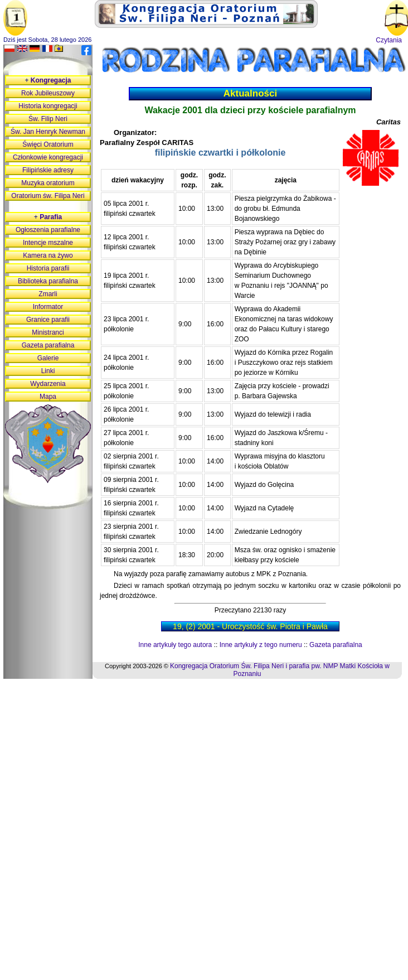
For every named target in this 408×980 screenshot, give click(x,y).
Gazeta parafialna (336, 645)
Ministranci (48, 332)
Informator (48, 307)
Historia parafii (48, 268)
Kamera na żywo (48, 255)
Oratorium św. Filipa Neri (48, 196)
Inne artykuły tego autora (175, 645)
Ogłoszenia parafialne (48, 230)
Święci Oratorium (48, 144)
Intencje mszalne (48, 243)
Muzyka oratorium (48, 183)
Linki (48, 371)
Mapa (48, 397)
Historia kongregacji (48, 106)
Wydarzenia (48, 384)
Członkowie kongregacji (48, 157)
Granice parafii (48, 320)
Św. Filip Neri (48, 119)
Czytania (389, 40)
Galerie (48, 358)
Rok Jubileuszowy (48, 93)
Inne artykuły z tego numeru (261, 645)
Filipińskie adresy (48, 170)
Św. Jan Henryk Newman (48, 132)
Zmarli (48, 294)
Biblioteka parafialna (48, 281)
